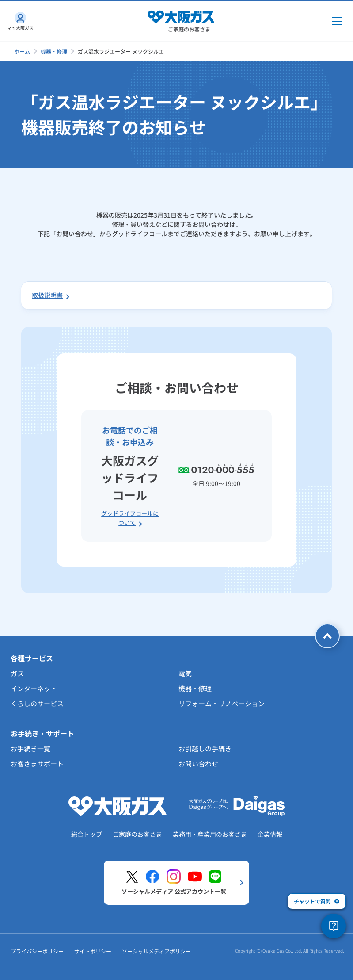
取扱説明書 (47, 295)
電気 (185, 673)
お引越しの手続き (205, 748)
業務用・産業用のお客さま (210, 834)
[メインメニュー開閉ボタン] (337, 21)
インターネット (34, 688)
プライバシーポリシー (37, 951)
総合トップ (87, 834)
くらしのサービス (37, 703)
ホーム (22, 51)
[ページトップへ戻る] (327, 636)
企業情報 (270, 834)
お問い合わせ (198, 764)
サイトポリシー (93, 951)
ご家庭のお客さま (137, 834)
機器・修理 (54, 51)
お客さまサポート (37, 764)
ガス (17, 673)
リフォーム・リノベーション (222, 703)
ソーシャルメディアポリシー (156, 951)
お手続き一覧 (30, 748)
